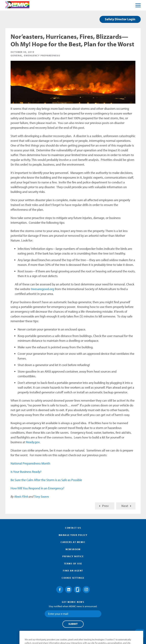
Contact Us (73, 528)
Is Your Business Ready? (26, 472)
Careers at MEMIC (73, 542)
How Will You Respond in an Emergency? (37, 488)
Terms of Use (73, 563)
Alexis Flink (21, 496)
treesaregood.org (43, 289)
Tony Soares (41, 496)
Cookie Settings (73, 578)
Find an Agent (73, 571)
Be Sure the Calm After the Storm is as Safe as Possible (46, 480)
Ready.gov (33, 442)
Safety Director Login (120, 19)
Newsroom (73, 549)
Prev (106, 506)
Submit (73, 624)
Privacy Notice (73, 556)
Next (125, 506)
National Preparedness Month (30, 463)
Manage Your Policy (73, 535)
